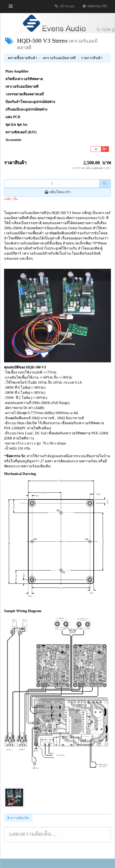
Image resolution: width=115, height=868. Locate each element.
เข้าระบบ (64, 6)
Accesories (13, 140)
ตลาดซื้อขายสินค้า (23, 58)
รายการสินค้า (92, 58)
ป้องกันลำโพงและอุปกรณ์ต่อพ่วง (30, 102)
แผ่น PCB (13, 117)
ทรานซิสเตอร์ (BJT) (21, 132)
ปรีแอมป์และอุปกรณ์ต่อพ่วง (26, 109)
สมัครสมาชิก (95, 6)
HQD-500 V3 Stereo (42, 41)
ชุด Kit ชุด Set (16, 125)
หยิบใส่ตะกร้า (58, 192)
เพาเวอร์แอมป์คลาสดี (59, 58)
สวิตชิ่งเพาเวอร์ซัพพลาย (24, 79)
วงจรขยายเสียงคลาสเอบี (25, 94)
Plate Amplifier (17, 71)
